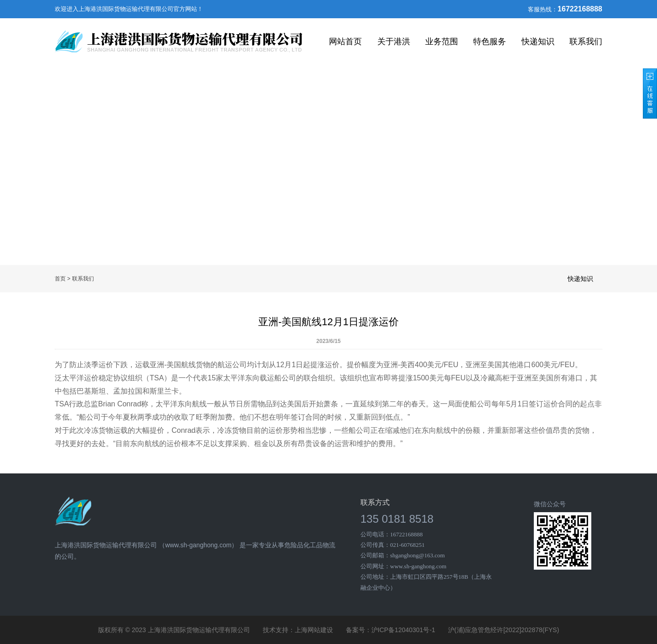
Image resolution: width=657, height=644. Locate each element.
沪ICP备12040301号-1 (403, 630)
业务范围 (442, 42)
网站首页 (345, 42)
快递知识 (538, 42)
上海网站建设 (314, 630)
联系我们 (586, 42)
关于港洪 (394, 42)
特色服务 (490, 42)
